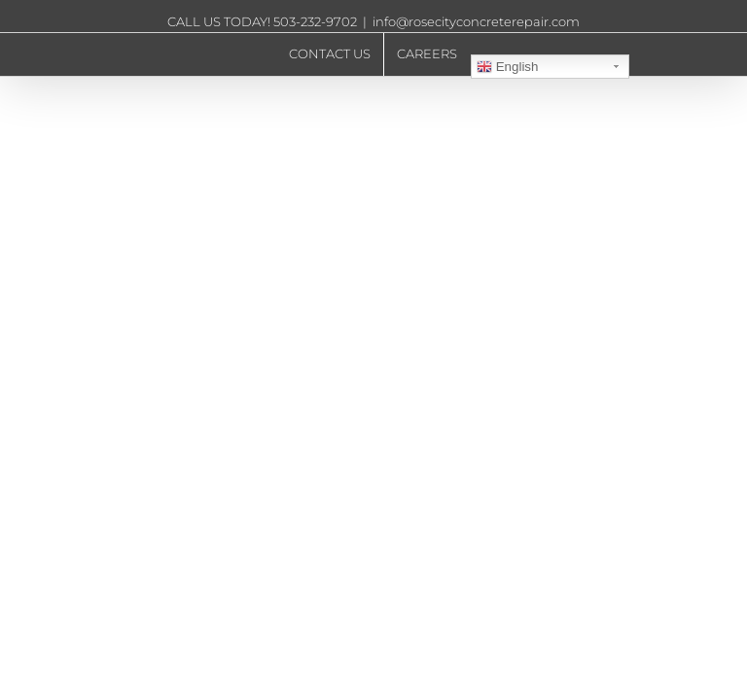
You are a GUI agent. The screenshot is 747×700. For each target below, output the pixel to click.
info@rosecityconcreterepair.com (476, 21)
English (507, 67)
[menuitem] (330, 54)
